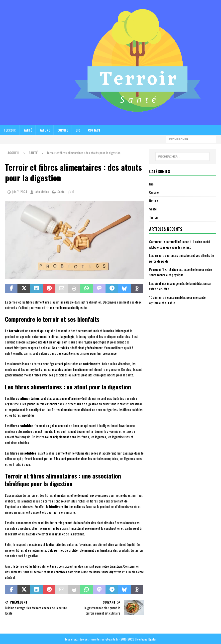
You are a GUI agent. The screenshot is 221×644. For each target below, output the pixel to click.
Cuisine (63, 130)
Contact (94, 130)
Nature (45, 130)
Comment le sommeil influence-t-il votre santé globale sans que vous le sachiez (179, 244)
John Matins (42, 192)
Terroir (10, 130)
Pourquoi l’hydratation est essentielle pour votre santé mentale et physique (180, 272)
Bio (78, 130)
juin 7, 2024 (20, 192)
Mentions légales (147, 639)
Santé (28, 130)
